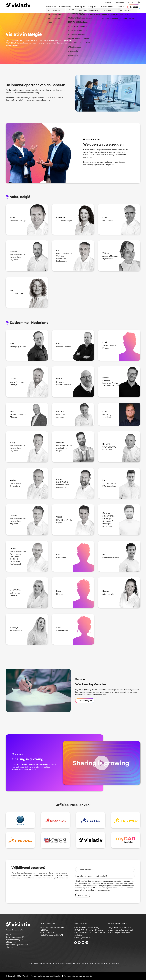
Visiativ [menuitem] (26, 976)
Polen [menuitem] (91, 963)
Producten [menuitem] (51, 7)
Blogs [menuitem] (131, 2)
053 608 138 (11, 942)
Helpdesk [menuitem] (108, 2)
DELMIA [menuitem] (44, 930)
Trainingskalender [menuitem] (83, 938)
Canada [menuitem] (42, 963)
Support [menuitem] (92, 7)
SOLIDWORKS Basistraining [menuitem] (87, 928)
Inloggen (9, 947)
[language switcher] (139, 3)
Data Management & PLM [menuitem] (52, 935)
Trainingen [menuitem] (80, 7)
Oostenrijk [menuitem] (85, 963)
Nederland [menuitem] (77, 963)
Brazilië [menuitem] (36, 963)
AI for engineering (34, 43)
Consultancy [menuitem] (65, 7)
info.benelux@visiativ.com (17, 945)
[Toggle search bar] (98, 3)
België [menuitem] (30, 963)
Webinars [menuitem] (120, 2)
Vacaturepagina (85, 701)
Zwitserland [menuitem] (115, 963)
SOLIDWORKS (42, 41)
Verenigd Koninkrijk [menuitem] (101, 963)
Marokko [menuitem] (69, 963)
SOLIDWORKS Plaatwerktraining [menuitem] (89, 930)
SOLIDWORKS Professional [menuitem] (53, 928)
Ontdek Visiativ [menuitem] (107, 7)
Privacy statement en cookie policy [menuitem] (46, 976)
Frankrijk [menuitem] (56, 963)
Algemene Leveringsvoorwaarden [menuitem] (78, 976)
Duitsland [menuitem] (49, 963)
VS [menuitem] (109, 963)
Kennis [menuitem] (121, 7)
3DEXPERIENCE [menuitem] (48, 933)
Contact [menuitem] (134, 7)
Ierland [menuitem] (63, 963)
